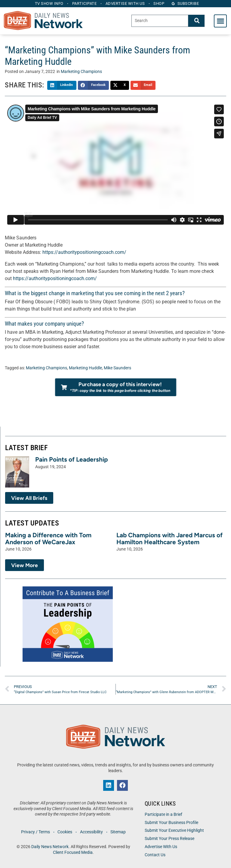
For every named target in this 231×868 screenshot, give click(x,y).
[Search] (196, 21)
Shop (160, 3)
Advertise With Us (161, 847)
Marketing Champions (81, 72)
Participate (84, 3)
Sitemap (119, 832)
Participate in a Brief (163, 814)
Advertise (126, 3)
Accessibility (92, 832)
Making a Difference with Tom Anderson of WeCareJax (48, 538)
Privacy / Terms (35, 832)
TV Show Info (48, 3)
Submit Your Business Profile (171, 823)
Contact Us (155, 855)
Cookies (65, 832)
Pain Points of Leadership (72, 459)
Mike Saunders (117, 368)
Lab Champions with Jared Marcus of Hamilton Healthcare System (169, 538)
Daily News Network (50, 847)
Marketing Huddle (85, 368)
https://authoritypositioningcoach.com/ (84, 252)
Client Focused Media (73, 852)
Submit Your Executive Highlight (174, 830)
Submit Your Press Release (169, 839)
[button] (220, 21)
